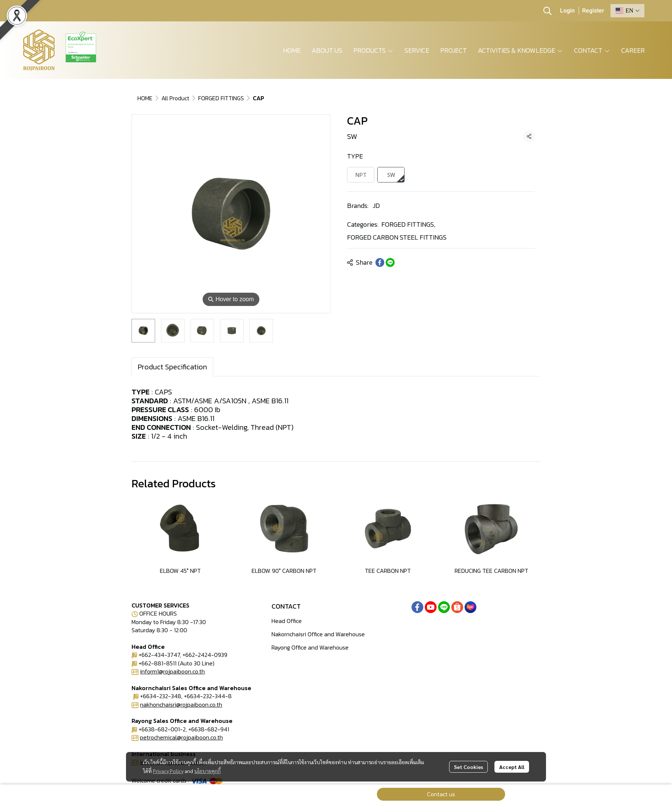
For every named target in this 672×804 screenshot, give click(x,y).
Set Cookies (468, 767)
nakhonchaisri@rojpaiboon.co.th (181, 704)
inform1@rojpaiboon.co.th (172, 671)
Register (593, 11)
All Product (175, 98)
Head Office (287, 621)
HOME (145, 98)
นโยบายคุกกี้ (207, 771)
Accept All (512, 767)
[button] (547, 11)
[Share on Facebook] (380, 262)
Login (567, 11)
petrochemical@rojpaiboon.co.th (181, 737)
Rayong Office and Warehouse (310, 647)
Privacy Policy (168, 771)
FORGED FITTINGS (221, 98)
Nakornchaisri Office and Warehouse (318, 634)
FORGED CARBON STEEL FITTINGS (397, 237)
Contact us (441, 794)
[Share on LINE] (390, 262)
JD (376, 206)
